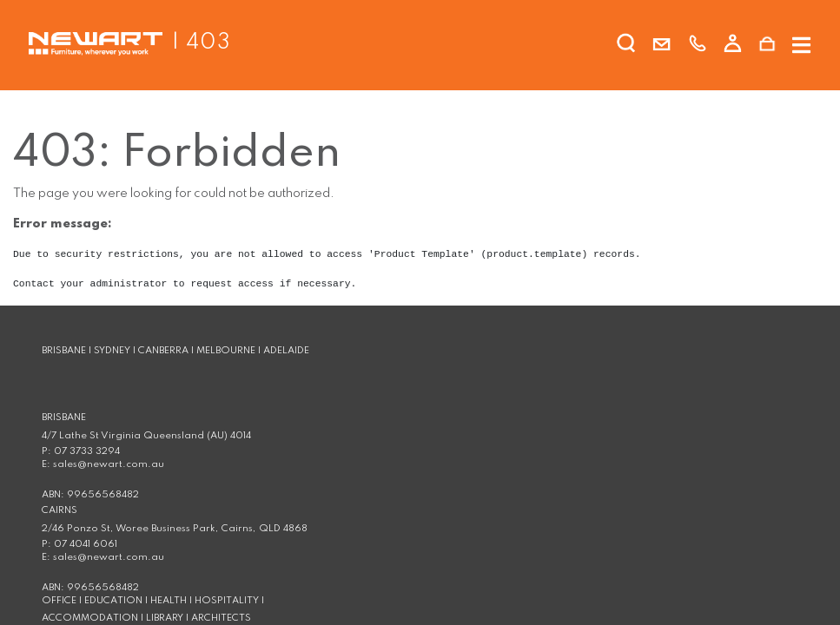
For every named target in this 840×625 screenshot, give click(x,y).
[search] (626, 47)
